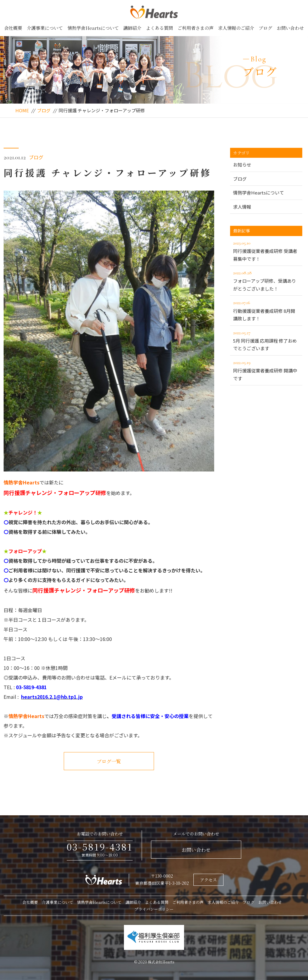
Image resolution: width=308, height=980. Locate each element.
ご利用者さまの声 (196, 28)
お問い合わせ (290, 28)
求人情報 (242, 207)
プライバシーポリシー (154, 909)
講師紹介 (132, 28)
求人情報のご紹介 (236, 28)
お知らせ (242, 165)
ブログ (265, 28)
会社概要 (13, 28)
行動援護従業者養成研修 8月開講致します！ (266, 310)
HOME (22, 110)
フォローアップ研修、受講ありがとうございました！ (266, 280)
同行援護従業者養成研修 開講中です (266, 370)
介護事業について (45, 28)
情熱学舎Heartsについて (93, 28)
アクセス (208, 880)
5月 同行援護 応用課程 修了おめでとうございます (266, 340)
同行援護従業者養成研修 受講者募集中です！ (266, 250)
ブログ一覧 (109, 761)
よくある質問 (159, 28)
